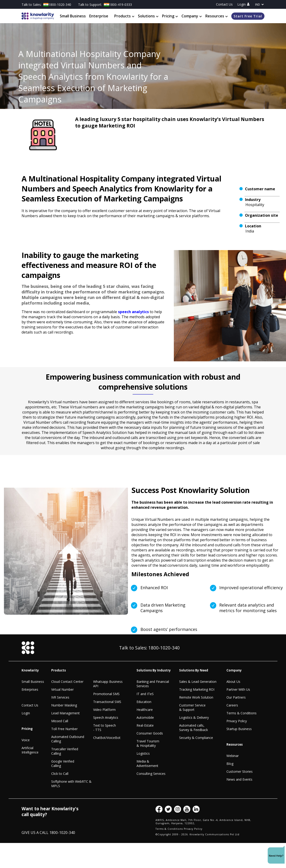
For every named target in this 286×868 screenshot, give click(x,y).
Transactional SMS (107, 702)
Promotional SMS (106, 694)
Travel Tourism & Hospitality (148, 743)
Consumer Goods (150, 733)
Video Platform (104, 710)
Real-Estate (145, 725)
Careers (232, 705)
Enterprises (30, 689)
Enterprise (99, 16)
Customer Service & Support (192, 707)
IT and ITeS (145, 694)
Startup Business (239, 729)
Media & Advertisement (147, 763)
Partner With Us (238, 689)
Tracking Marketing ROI (197, 689)
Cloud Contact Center (67, 682)
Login (243, 4)
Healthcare (145, 710)
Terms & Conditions (242, 713)
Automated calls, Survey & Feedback (194, 728)
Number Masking (64, 705)
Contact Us (224, 4)
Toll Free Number (64, 729)
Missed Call (60, 721)
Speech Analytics (106, 717)
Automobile (145, 717)
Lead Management (65, 713)
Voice (26, 740)
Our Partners (236, 697)
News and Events (239, 779)
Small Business (73, 16)
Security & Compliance (196, 738)
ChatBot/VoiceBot (107, 738)
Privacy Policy (237, 721)
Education (144, 702)
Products (124, 16)
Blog (230, 764)
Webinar (233, 756)
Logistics (143, 753)
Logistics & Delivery (194, 717)
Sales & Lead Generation (198, 682)
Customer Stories (240, 771)
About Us (233, 682)
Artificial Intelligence (30, 750)
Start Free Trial (248, 16)
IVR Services (60, 697)
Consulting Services (151, 774)
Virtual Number (62, 689)
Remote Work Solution (196, 697)
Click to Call (60, 774)
